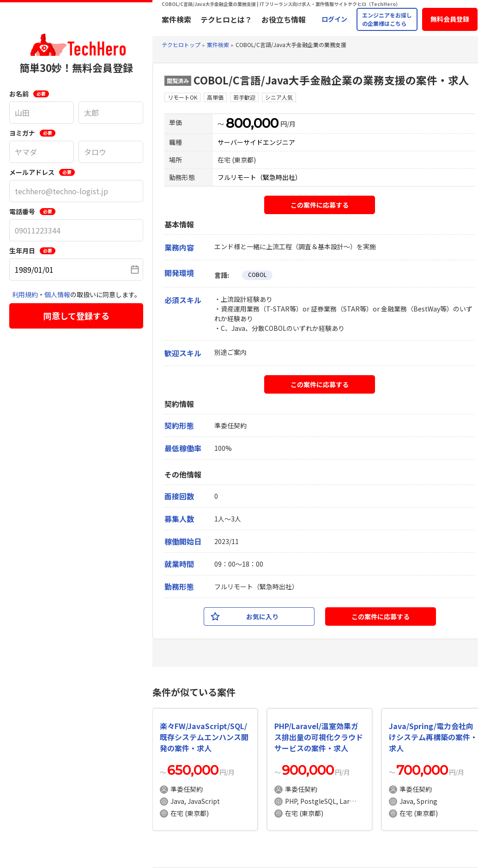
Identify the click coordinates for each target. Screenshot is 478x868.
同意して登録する (76, 316)
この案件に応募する (320, 205)
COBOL (257, 274)
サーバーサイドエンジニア (256, 142)
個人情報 (57, 294)
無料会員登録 (450, 19)
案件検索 (176, 19)
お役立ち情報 (284, 19)
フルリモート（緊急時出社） (260, 177)
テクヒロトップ (181, 45)
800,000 (252, 123)
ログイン (334, 19)
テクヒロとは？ (226, 19)
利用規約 (25, 294)
